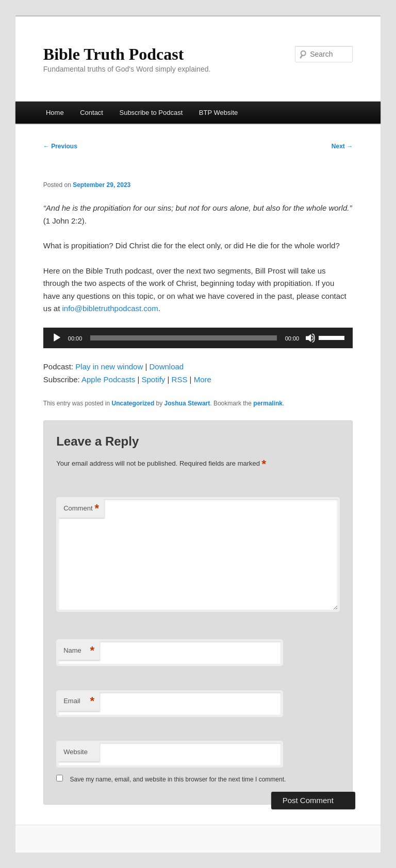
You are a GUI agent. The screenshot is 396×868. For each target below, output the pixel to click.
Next (342, 146)
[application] (198, 338)
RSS (180, 379)
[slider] (183, 338)
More (203, 379)
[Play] (57, 338)
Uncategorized (133, 403)
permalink (268, 403)
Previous (60, 146)
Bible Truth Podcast (114, 54)
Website (76, 752)
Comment (81, 509)
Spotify (153, 379)
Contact (92, 113)
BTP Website (218, 113)
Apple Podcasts (108, 379)
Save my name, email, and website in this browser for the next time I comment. (178, 779)
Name (79, 651)
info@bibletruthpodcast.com (110, 308)
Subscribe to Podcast (151, 113)
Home (55, 113)
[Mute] (310, 338)
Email (79, 701)
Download (166, 367)
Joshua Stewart (187, 403)
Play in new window (109, 367)
